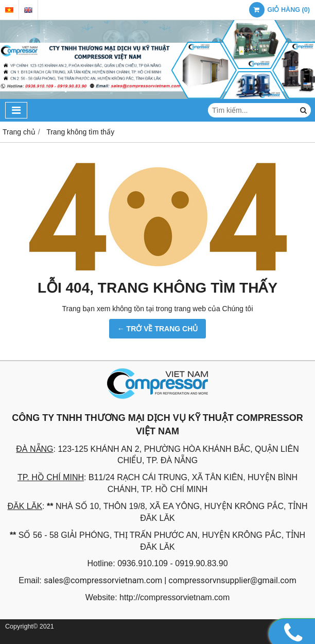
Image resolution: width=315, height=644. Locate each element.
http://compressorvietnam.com (174, 597)
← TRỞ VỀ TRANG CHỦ (158, 329)
